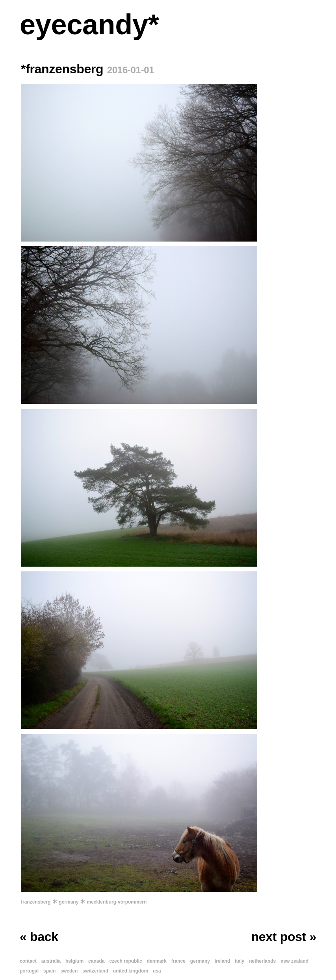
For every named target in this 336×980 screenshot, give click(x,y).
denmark (157, 961)
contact (28, 961)
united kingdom (131, 971)
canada (96, 961)
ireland (222, 961)
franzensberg (36, 902)
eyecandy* (89, 24)
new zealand (294, 961)
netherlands (262, 961)
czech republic (125, 961)
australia (51, 961)
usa (157, 971)
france (178, 961)
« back (39, 937)
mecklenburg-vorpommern (117, 902)
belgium (74, 961)
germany (69, 902)
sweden (69, 971)
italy (239, 961)
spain (49, 971)
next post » (284, 937)
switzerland (95, 971)
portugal (29, 971)
